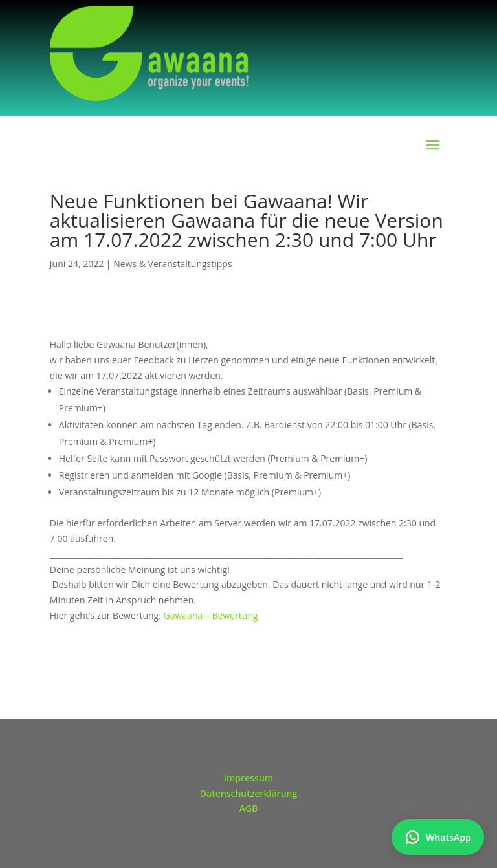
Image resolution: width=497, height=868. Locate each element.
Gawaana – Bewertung (211, 615)
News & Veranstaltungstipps (172, 264)
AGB (249, 808)
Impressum (248, 778)
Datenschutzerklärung (248, 793)
